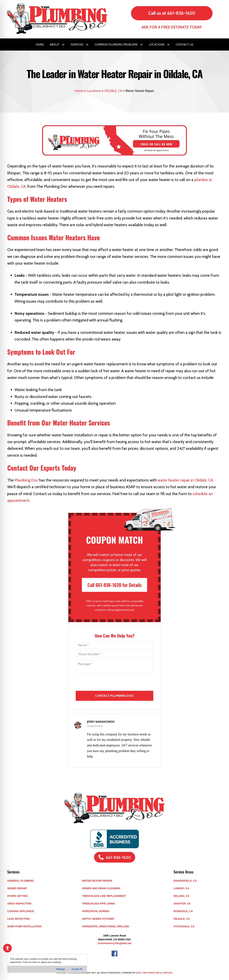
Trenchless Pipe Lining (99, 904)
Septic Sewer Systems (98, 919)
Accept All (77, 969)
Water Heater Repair (97, 881)
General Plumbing (21, 881)
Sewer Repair (17, 888)
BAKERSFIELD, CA (185, 881)
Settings (60, 969)
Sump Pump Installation (24, 926)
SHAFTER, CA (182, 904)
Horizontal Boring (96, 911)
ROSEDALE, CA (183, 911)
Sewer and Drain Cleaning (101, 888)
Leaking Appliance (21, 911)
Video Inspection (19, 904)
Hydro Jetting (18, 896)
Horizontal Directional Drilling (106, 926)
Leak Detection (18, 919)
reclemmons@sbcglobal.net (114, 943)
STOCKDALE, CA (184, 926)
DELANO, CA (181, 896)
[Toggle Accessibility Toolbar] (7, 948)
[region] (47, 964)
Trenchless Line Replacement (104, 896)
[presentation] (115, 707)
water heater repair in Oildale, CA (185, 480)
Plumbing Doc (26, 480)
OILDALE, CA (113, 91)
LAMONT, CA (181, 888)
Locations (94, 91)
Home (79, 91)
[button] (63, 45)
